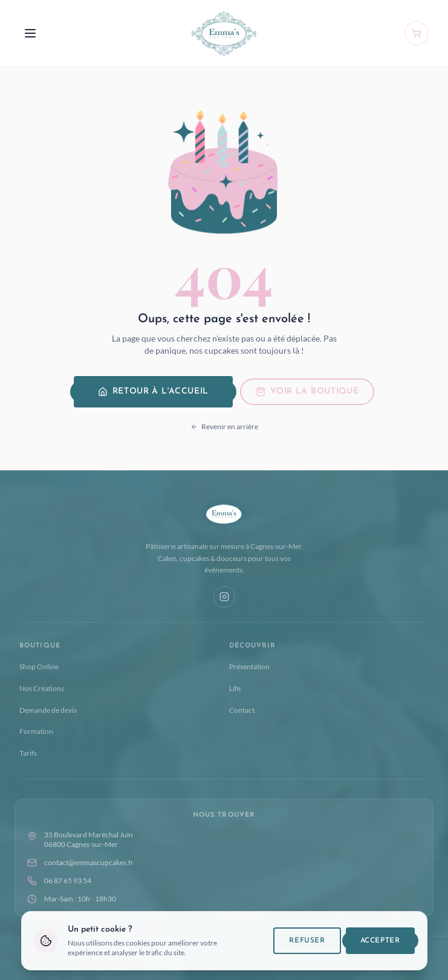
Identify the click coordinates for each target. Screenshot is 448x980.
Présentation (249, 667)
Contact (242, 710)
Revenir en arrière (224, 427)
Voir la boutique (307, 392)
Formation (36, 731)
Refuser (307, 949)
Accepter (380, 949)
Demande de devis (48, 710)
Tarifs (28, 753)
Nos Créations (42, 688)
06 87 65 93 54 (59, 881)
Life (235, 688)
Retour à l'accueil (154, 392)
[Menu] (30, 33)
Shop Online (39, 667)
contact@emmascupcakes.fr (80, 863)
